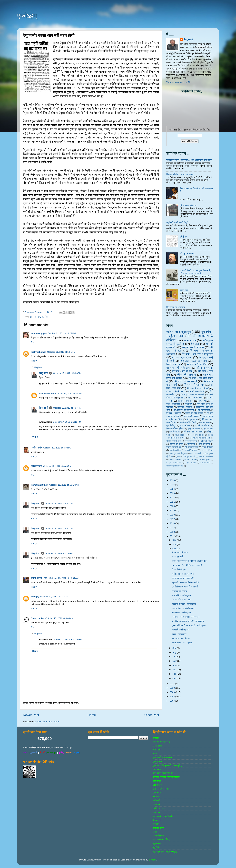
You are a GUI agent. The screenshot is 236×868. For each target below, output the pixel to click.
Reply (34, 342)
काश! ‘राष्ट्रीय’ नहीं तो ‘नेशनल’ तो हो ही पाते (189, 561)
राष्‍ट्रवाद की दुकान (196, 398)
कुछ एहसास (157, 761)
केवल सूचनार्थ (177, 557)
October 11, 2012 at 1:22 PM (62, 333)
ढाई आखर (157, 781)
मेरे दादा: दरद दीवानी (182, 357)
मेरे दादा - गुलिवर (205, 460)
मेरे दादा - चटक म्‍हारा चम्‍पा (194, 361)
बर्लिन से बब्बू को (205, 368)
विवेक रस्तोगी (37, 466)
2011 (173, 684)
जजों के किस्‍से (204, 444)
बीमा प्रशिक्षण (185, 426)
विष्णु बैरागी (44, 373)
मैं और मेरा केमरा (205, 463)
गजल (203, 450)
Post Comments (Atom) (48, 722)
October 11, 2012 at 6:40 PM (57, 466)
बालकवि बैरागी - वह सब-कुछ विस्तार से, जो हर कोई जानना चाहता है (195, 272)
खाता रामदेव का (181, 435)
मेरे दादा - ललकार (185, 407)
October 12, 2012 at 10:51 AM (64, 578)
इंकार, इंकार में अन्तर (180, 552)
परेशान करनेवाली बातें (174, 447)
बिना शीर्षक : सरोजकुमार (182, 595)
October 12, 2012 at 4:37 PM (67, 408)
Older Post (152, 715)
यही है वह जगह (159, 808)
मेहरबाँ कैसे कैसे (208, 447)
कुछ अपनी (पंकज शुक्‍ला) (163, 758)
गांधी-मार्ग (189, 404)
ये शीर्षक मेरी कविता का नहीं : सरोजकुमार (188, 621)
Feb (175, 674)
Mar (175, 670)
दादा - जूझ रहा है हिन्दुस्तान (178, 453)
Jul (174, 657)
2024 (173, 489)
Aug (175, 652)
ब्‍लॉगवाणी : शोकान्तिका (206, 456)
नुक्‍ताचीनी (157, 793)
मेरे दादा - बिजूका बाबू (194, 385)
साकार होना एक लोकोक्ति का (183, 608)
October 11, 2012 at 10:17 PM (64, 485)
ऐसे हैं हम (183, 237)
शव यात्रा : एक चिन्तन (181, 638)
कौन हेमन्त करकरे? (187, 254)
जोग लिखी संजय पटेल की (163, 773)
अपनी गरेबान (190, 340)
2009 (173, 692)
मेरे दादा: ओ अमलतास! (186, 381)
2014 (173, 528)
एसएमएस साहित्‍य (207, 441)
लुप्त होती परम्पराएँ (191, 450)
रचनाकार (157, 812)
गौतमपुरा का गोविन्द (179, 591)
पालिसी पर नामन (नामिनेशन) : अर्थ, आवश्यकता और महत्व (189, 160)
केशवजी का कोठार (176, 444)
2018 (173, 515)
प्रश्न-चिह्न (184, 290)
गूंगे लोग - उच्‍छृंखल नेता (39, 317)
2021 (173, 502)
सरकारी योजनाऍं (191, 441)
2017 (173, 519)
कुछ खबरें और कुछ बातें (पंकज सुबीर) (167, 765)
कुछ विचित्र (171, 426)
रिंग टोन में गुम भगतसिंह (175, 307)
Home (92, 715)
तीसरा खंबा (157, 785)
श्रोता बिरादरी (158, 836)
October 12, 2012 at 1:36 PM (54, 597)
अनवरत (156, 738)
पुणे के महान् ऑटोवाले (188, 206)
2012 (173, 536)
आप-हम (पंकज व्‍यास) (161, 742)
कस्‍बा (155, 754)
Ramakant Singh (40, 485)
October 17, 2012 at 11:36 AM (68, 639)
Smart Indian (38, 618)
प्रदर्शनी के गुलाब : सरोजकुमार (184, 604)
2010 (173, 688)
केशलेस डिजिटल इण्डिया (175, 429)
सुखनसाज (157, 844)
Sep (175, 648)
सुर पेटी (156, 847)
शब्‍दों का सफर (158, 828)
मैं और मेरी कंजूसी (179, 570)
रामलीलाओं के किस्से (188, 422)
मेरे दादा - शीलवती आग (178, 368)
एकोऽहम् (27, 16)
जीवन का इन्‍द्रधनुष (179, 332)
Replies (38, 367)
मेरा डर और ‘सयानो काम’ (182, 600)
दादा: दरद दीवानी (196, 453)
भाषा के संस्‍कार (175, 432)
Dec (175, 540)
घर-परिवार (191, 444)
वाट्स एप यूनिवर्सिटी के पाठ (175, 466)
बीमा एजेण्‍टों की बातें (197, 435)
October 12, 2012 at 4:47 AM (59, 529)
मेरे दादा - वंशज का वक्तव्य (194, 432)
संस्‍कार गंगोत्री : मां (174, 441)
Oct (174, 549)
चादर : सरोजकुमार (179, 634)
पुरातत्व (178, 456)
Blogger (152, 860)
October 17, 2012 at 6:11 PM (67, 422)
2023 (173, 493)
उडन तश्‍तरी (158, 746)
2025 (173, 485)
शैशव (155, 832)
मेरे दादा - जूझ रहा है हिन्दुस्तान (197, 354)
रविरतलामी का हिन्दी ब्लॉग (163, 816)
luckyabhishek (39, 352)
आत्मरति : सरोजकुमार (181, 630)
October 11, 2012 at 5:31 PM (61, 352)
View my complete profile (179, 82)
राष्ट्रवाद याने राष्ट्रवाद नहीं (183, 578)
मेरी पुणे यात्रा (192, 419)
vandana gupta (39, 333)
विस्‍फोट (156, 824)
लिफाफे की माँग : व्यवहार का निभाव (180, 174)
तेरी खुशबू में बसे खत (161, 789)
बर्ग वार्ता (156, 797)
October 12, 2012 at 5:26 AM (67, 373)
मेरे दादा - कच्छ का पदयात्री (193, 395)
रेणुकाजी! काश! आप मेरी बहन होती (185, 582)
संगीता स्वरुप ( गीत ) (40, 578)
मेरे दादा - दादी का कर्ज (174, 463)
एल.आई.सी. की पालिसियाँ (184, 410)
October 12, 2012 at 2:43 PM (69, 393)
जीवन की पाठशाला (187, 375)
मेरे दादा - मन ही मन (182, 371)
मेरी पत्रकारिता (204, 410)
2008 (173, 697)
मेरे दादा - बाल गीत (174, 413)
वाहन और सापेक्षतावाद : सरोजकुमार (186, 617)
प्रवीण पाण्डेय (37, 448)
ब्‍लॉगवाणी (156, 801)
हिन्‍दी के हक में (173, 364)
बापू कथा (202, 401)
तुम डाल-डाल (208, 429)
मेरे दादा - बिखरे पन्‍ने (175, 391)
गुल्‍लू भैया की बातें (194, 429)
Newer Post (31, 715)
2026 (173, 480)
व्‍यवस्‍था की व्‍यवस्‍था (191, 416)
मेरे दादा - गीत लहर (191, 460)
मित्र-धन (157, 804)
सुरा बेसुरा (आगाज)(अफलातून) (165, 851)
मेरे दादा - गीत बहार (175, 460)
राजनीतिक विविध (175, 450)
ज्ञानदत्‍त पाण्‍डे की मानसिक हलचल (166, 777)
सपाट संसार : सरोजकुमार (182, 643)
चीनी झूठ (210, 450)
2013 (173, 532)
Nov (175, 544)
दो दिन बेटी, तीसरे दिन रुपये (183, 574)
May (175, 661)
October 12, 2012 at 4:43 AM (59, 503)
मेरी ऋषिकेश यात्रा (192, 447)
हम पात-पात (205, 422)
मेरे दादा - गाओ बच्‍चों (186, 401)
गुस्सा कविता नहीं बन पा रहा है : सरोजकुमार (189, 625)
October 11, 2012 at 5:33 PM (57, 448)
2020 (173, 506)
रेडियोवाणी (157, 820)
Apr (174, 665)
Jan (175, 678)
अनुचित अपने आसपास (193, 347)
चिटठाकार (157, 769)
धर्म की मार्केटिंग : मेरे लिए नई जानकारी (187, 565)
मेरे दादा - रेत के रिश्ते (197, 364)
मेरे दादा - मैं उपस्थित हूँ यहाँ (198, 388)
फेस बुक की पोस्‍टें (190, 456)
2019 (173, 510)
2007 (173, 701)
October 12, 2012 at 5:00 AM (59, 553)
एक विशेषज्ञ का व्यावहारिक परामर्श (185, 587)
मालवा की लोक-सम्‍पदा (194, 413)
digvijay (35, 597)
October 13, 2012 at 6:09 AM (59, 618)
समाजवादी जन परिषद (161, 840)
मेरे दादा (195, 344)
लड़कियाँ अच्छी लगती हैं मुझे (177, 222)
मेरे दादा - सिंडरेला (190, 463)
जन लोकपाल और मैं (196, 391)
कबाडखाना (157, 750)
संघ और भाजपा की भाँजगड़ (200, 438)
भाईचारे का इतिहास (202, 426)
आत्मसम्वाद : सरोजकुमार (182, 613)
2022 (173, 497)
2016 (173, 523)
